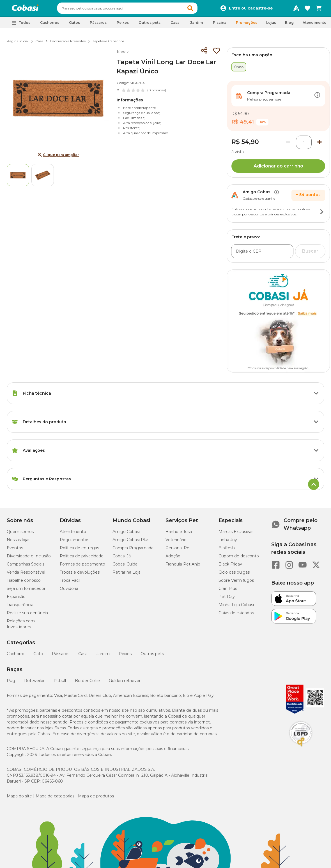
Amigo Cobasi (126, 534)
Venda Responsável (26, 575)
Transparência (20, 607)
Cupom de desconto (239, 559)
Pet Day (227, 599)
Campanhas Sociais (26, 567)
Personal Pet (178, 550)
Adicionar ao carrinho (278, 168)
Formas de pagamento (82, 567)
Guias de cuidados (236, 615)
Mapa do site (19, 799)
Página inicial (18, 44)
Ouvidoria (69, 591)
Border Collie (87, 683)
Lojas (271, 25)
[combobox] (138, 10)
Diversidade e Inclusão (29, 559)
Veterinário (176, 542)
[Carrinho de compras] (319, 10)
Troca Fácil (70, 583)
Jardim (103, 656)
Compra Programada (133, 550)
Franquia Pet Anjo (183, 567)
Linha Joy (228, 542)
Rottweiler (34, 683)
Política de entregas (79, 550)
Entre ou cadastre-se (251, 10)
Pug (11, 683)
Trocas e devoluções (80, 575)
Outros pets (152, 656)
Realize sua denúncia (27, 615)
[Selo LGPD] (301, 749)
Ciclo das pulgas (234, 575)
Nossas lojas (19, 542)
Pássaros (61, 656)
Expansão (16, 599)
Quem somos (20, 534)
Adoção (173, 559)
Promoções (247, 25)
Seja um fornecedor (26, 591)
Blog (289, 25)
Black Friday (230, 567)
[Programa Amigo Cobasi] (296, 10)
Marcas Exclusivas (236, 534)
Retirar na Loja (127, 575)
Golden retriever (125, 683)
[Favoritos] (307, 10)
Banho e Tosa (179, 534)
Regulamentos (74, 542)
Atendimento (315, 25)
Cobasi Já (122, 559)
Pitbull (60, 683)
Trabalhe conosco (24, 583)
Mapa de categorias (55, 799)
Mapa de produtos (96, 799)
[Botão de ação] (317, 98)
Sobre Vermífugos (236, 583)
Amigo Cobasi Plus (131, 542)
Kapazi (123, 54)
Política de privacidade (82, 559)
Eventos (15, 550)
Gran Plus (228, 591)
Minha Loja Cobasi (236, 607)
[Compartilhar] (204, 53)
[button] (201, 10)
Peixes (125, 656)
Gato (38, 656)
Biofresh (227, 550)
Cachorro (16, 656)
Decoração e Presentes (68, 44)
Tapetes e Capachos (108, 44)
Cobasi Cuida (125, 567)
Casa (39, 44)
